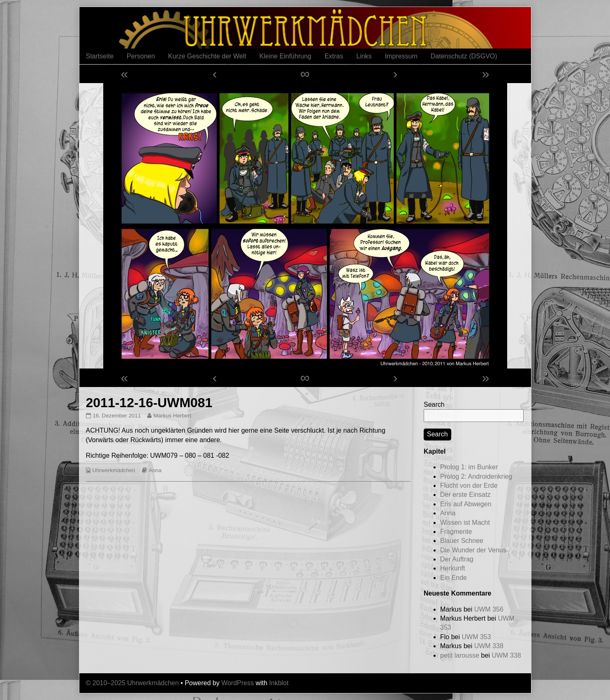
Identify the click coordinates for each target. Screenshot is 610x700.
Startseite (100, 56)
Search (434, 404)
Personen (141, 56)
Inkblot (279, 683)
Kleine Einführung (285, 56)
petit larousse (460, 655)
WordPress (238, 683)
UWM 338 (489, 646)
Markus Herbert (172, 416)
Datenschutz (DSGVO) (464, 56)
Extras (334, 56)
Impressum (401, 56)
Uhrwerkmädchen (114, 470)
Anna (155, 470)
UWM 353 (476, 637)
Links (364, 56)
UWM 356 (489, 609)
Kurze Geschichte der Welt (207, 56)
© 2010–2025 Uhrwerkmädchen (132, 683)
